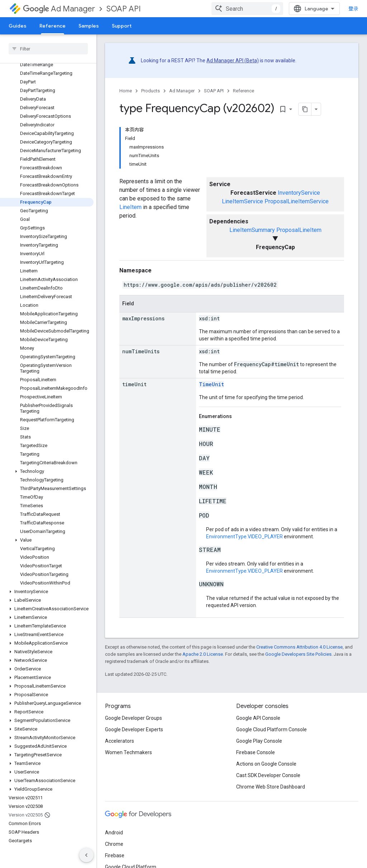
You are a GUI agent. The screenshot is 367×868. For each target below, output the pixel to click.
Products (151, 91)
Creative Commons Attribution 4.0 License (299, 647)
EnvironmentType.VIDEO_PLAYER (244, 537)
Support (122, 26)
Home (126, 91)
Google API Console (258, 718)
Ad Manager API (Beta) (233, 60)
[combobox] (247, 9)
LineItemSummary (252, 230)
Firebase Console (256, 752)
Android (114, 833)
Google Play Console (259, 741)
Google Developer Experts (134, 729)
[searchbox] (48, 49)
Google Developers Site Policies (298, 654)
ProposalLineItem (299, 230)
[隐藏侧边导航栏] (86, 855)
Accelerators (120, 741)
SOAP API (124, 9)
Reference (244, 91)
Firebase (115, 855)
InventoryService (299, 193)
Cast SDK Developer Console (268, 775)
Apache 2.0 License (203, 654)
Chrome (114, 844)
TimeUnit (211, 384)
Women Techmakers (128, 752)
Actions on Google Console (266, 764)
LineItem (130, 207)
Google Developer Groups (134, 718)
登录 (353, 9)
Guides (18, 26)
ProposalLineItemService (297, 201)
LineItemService (242, 201)
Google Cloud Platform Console (271, 729)
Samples (89, 26)
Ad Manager (59, 9)
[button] (47, 471)
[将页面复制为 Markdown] (305, 109)
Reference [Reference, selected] (53, 26)
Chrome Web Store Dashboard (271, 787)
